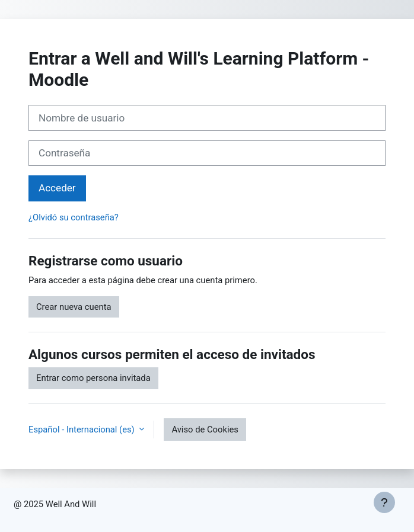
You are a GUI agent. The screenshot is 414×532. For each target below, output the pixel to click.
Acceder (57, 188)
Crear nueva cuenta (74, 307)
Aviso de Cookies (205, 430)
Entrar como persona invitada (93, 378)
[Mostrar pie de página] (384, 502)
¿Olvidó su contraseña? (74, 217)
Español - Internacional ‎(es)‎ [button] (82, 430)
